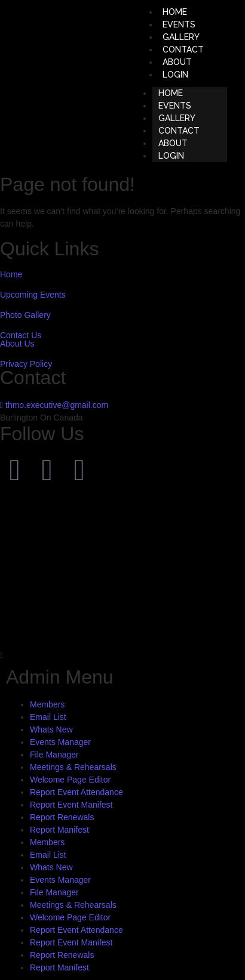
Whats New (51, 729)
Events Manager (60, 742)
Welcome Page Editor (70, 780)
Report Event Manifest (71, 805)
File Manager (54, 755)
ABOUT (173, 143)
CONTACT (179, 131)
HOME (171, 93)
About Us (17, 344)
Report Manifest (59, 830)
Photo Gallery (25, 315)
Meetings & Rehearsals (73, 767)
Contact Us (21, 335)
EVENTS (175, 106)
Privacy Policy (26, 364)
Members (47, 704)
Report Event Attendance (76, 792)
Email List (48, 717)
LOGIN (175, 75)
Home (11, 274)
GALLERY (177, 118)
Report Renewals (62, 817)
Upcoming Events (33, 295)
